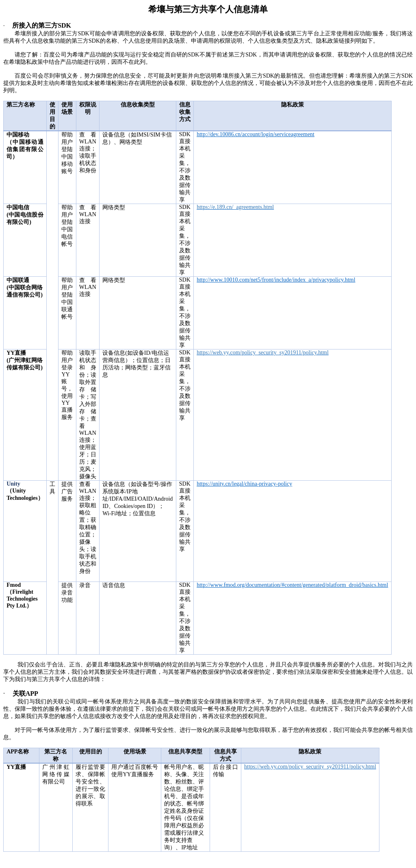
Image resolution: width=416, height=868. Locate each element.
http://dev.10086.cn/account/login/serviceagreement (256, 134)
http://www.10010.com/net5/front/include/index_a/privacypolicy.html (276, 280)
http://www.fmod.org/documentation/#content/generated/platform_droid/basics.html (292, 585)
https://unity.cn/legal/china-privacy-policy (244, 484)
